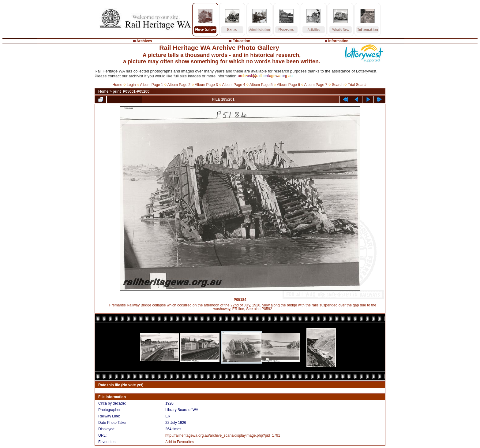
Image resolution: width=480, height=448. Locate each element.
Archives (144, 41)
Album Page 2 (179, 85)
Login (131, 85)
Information (338, 41)
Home (117, 85)
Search (338, 85)
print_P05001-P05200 (131, 91)
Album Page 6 (288, 85)
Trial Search (358, 85)
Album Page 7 (316, 85)
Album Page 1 (151, 85)
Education (241, 41)
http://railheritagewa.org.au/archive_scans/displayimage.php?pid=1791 (223, 435)
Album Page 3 (206, 85)
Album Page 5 (261, 85)
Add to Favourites (180, 442)
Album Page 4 (234, 85)
